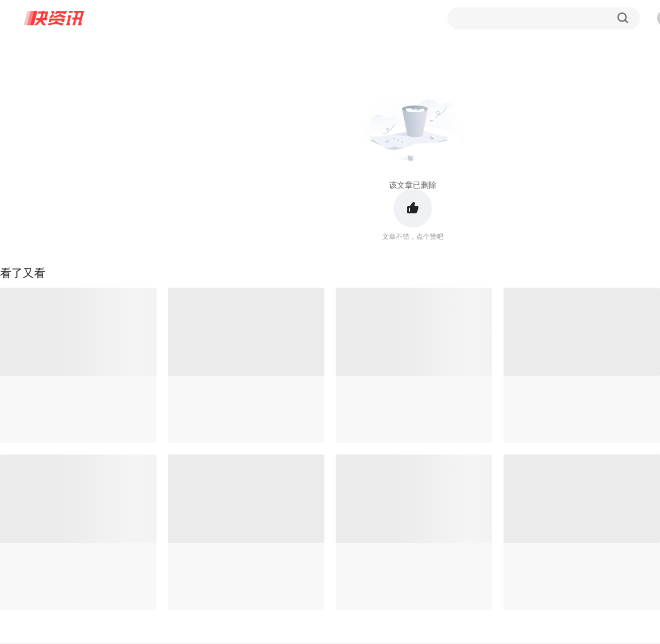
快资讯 (54, 18)
